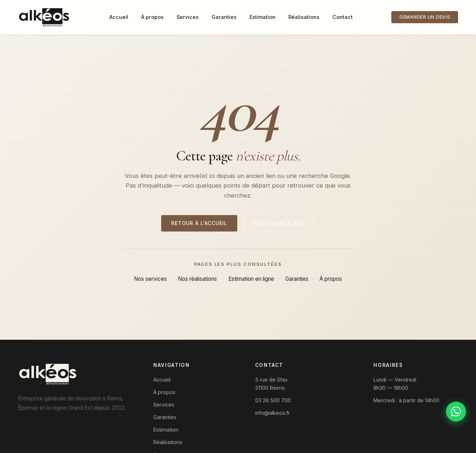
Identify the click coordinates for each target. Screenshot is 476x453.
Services (188, 17)
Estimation (262, 17)
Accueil (119, 17)
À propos (152, 17)
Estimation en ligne (251, 279)
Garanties (224, 17)
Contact (343, 17)
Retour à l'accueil (199, 223)
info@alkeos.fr (272, 413)
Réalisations (304, 17)
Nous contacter (279, 223)
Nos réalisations (197, 279)
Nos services (150, 279)
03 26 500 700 (273, 400)
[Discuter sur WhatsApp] (456, 412)
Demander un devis (425, 17)
